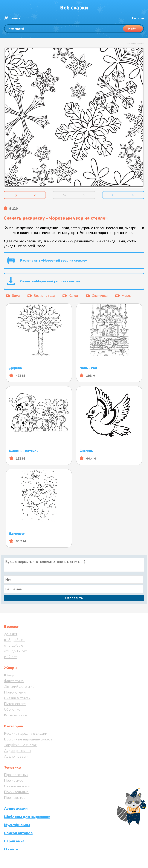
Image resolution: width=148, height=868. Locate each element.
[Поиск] (74, 29)
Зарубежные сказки (21, 745)
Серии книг (14, 841)
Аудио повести (16, 756)
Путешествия (15, 704)
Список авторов (18, 833)
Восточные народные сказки (28, 739)
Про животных (16, 775)
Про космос (14, 780)
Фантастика (14, 681)
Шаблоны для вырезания (27, 817)
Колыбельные (16, 715)
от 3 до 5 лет (14, 640)
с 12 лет (11, 657)
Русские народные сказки (26, 734)
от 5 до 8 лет (14, 645)
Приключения (16, 692)
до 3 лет (11, 634)
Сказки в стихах (17, 698)
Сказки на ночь (17, 786)
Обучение (12, 709)
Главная (15, 18)
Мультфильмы (17, 825)
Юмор (9, 675)
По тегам (138, 18)
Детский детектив (19, 687)
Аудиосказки (16, 809)
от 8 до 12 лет (15, 651)
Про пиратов (15, 798)
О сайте (11, 849)
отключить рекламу (136, 43)
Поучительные (16, 792)
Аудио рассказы (18, 751)
